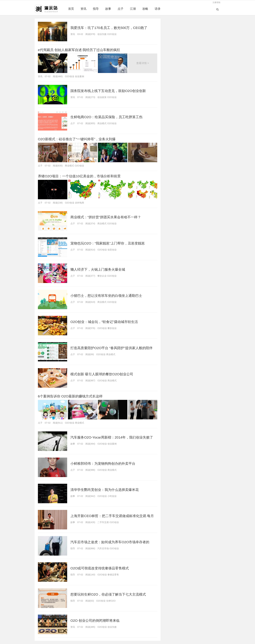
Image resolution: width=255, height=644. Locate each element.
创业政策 (102, 97)
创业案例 (80, 76)
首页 (71, 9)
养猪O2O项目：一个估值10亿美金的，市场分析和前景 (79, 176)
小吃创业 (112, 496)
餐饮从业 (102, 276)
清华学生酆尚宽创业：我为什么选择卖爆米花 (105, 490)
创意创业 (112, 250)
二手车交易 (103, 522)
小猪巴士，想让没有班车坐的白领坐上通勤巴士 (106, 296)
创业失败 (102, 34)
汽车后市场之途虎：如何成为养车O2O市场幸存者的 (110, 542)
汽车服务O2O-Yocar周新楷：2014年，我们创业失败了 (112, 437)
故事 (108, 9)
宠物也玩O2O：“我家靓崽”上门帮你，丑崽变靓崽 (108, 243)
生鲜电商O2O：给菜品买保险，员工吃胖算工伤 (106, 117)
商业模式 (102, 123)
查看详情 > (143, 63)
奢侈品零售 (113, 575)
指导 (96, 9)
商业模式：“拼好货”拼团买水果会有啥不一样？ (106, 217)
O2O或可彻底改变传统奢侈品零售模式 (100, 568)
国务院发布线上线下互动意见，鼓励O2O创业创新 (108, 91)
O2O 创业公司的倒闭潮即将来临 (95, 621)
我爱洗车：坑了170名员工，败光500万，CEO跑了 (109, 28)
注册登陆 (216, 2)
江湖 (133, 9)
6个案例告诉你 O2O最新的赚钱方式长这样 (70, 396)
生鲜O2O (111, 601)
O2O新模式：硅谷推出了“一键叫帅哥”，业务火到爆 (77, 139)
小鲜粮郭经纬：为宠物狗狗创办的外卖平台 (103, 463)
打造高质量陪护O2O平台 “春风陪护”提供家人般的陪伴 (111, 348)
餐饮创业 (112, 328)
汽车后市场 (103, 548)
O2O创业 (112, 34)
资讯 (83, 9)
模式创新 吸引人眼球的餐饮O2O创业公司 (102, 374)
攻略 (145, 9)
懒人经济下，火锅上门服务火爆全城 (98, 269)
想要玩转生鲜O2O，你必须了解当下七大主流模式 (108, 594)
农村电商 (80, 203)
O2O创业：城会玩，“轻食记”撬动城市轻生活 (104, 322)
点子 (121, 9)
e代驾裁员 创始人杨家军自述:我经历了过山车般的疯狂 (79, 50)
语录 (158, 9)
